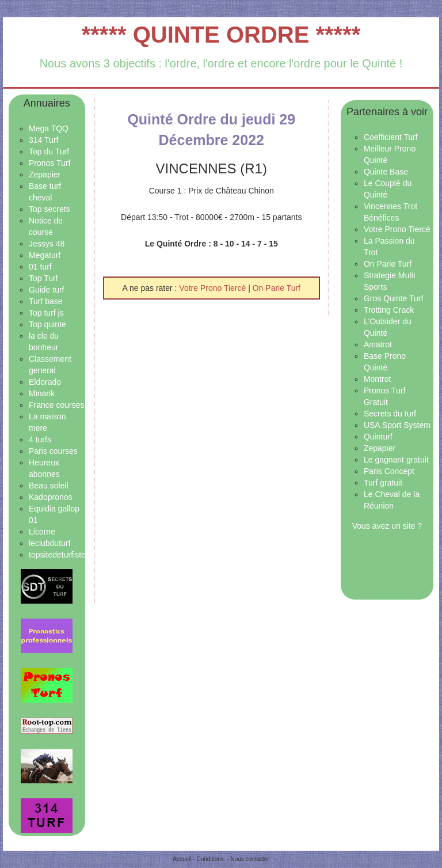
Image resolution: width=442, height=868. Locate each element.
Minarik (42, 393)
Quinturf (378, 437)
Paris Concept (389, 471)
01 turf (40, 267)
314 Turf (43, 140)
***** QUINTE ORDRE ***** (221, 35)
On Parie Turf (277, 288)
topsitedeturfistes (59, 555)
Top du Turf (49, 151)
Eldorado (45, 382)
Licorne (42, 532)
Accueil (182, 859)
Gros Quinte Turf (393, 298)
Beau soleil (49, 486)
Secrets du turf (390, 414)
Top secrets (49, 209)
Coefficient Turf (391, 137)
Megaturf (45, 255)
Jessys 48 (47, 244)
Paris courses (53, 451)
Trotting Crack (389, 310)
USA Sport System (397, 425)
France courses (56, 405)
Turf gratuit (383, 483)
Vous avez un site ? (387, 526)
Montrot (377, 379)
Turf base (46, 301)
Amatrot (378, 344)
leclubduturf (49, 543)
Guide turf (46, 290)
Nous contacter (249, 859)
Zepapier (45, 175)
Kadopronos (51, 497)
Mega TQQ (49, 128)
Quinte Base (386, 172)
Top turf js (46, 313)
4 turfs (40, 439)
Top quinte (47, 324)
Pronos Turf (49, 163)
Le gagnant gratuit (396, 460)
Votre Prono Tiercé (214, 288)
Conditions (210, 859)
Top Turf (43, 278)
